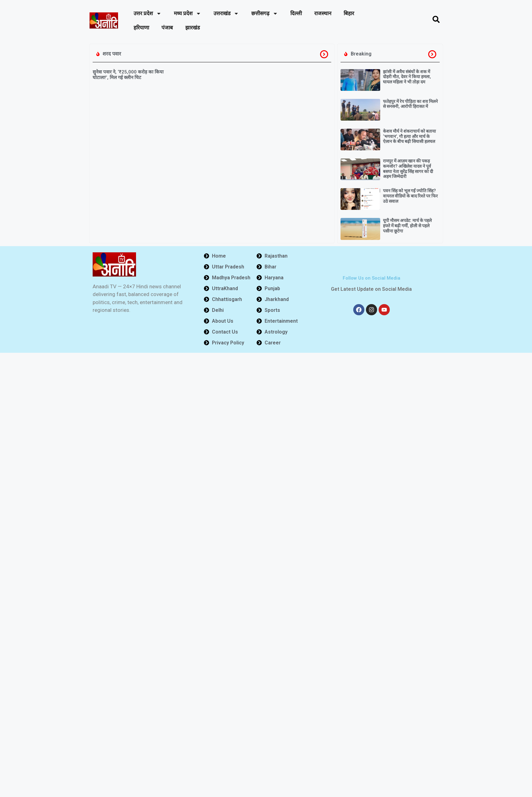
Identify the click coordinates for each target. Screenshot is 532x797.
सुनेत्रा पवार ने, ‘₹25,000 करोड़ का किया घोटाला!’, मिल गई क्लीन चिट (128, 75)
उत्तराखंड (226, 13)
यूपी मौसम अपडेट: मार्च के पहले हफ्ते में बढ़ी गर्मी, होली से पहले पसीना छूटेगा (407, 226)
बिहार (349, 13)
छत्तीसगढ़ (265, 13)
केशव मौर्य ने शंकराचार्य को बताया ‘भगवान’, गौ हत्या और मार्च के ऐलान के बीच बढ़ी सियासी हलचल (409, 136)
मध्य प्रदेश (187, 13)
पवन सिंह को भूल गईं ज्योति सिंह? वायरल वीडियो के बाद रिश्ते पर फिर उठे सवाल (410, 196)
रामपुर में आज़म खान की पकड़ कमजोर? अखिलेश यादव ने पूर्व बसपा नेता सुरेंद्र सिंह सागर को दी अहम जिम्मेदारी (408, 169)
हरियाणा (141, 28)
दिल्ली (296, 13)
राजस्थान (323, 13)
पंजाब (167, 28)
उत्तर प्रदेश (147, 13)
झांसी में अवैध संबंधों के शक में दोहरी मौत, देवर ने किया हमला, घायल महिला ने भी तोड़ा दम (407, 77)
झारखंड (193, 28)
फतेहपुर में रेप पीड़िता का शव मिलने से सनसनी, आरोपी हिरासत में (410, 104)
